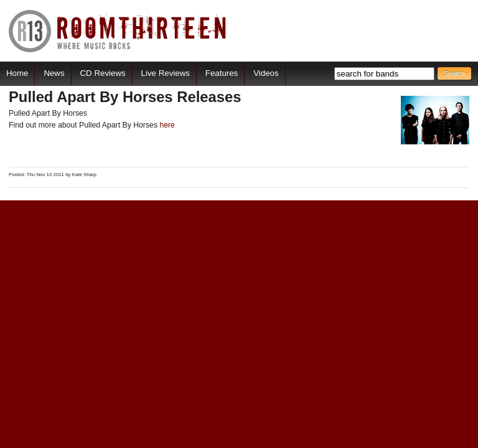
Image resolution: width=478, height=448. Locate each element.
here (167, 125)
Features (222, 73)
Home (17, 73)
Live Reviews (166, 73)
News (54, 73)
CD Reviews (103, 73)
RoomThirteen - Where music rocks (118, 31)
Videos (266, 73)
